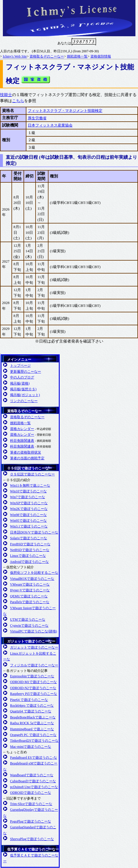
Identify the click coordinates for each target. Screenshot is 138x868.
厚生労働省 (37, 118)
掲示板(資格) (20, 383)
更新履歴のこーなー (26, 372)
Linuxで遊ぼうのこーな (28, 556)
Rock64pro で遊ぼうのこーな (32, 706)
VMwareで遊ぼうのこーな (30, 584)
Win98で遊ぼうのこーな (28, 515)
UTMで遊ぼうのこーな (28, 620)
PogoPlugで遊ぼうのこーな (31, 821)
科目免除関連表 (22, 441)
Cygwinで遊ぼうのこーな (29, 626)
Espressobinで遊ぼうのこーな (32, 676)
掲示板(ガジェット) (25, 395)
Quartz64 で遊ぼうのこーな (31, 711)
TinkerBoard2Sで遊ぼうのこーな (34, 741)
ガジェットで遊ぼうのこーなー (31, 641)
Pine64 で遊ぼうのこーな (29, 700)
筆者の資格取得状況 (26, 452)
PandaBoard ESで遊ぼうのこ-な (34, 758)
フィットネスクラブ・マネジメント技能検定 (65, 111)
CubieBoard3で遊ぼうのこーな (33, 781)
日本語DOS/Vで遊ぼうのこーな (34, 532)
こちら (18, 101)
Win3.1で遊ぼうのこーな (29, 526)
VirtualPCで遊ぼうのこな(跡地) (34, 631)
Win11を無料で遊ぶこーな (30, 485)
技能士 (6, 95)
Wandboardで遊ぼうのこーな (32, 775)
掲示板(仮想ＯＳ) (23, 389)
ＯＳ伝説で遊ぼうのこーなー (30, 468)
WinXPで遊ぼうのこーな (29, 503)
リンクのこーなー (24, 401)
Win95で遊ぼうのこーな (28, 521)
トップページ (20, 366)
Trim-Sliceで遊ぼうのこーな (31, 804)
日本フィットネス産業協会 (50, 125)
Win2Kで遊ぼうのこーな (29, 509)
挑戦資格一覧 (77, 56)
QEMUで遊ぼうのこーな (29, 596)
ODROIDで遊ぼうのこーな (31, 793)
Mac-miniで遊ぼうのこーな (31, 747)
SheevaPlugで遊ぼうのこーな (32, 839)
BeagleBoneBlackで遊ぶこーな (33, 717)
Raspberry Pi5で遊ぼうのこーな (34, 694)
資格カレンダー (22, 429)
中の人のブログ (22, 377)
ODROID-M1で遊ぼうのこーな (33, 682)
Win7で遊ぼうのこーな (28, 497)
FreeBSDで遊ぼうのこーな (30, 544)
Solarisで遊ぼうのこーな (29, 538)
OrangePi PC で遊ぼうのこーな (33, 735)
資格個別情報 (101, 56)
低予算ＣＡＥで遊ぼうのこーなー (33, 849)
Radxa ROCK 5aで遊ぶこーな (32, 723)
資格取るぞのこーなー (47, 56)
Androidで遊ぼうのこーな (29, 562)
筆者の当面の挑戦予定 (27, 458)
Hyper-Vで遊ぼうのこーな (30, 590)
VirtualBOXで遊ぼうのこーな (32, 579)
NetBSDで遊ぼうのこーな (30, 550)
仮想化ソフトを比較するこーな (34, 573)
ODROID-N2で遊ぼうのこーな (33, 688)
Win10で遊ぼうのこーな (28, 491)
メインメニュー (19, 360)
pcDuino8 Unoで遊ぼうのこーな (34, 787)
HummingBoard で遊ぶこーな (32, 729)
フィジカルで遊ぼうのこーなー (34, 665)
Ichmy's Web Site (15, 56)
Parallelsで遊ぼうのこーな (30, 602)
